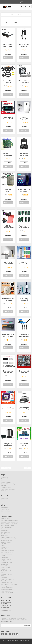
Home (13, 14)
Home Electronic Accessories (9, 540)
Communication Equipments (9, 586)
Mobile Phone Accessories (8, 580)
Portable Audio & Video (7, 527)
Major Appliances (6, 592)
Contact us (9, 2)
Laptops (3, 562)
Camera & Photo (6, 520)
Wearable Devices (6, 543)
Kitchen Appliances (6, 587)
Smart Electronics (6, 535)
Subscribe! (27, 627)
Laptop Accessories (7, 564)
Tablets (3, 557)
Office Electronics (6, 550)
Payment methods (6, 484)
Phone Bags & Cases (7, 584)
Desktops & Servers (7, 575)
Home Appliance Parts (7, 594)
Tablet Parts (5, 559)
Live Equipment (5, 533)
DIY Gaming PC (5, 577)
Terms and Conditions (7, 480)
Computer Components (8, 552)
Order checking (17, 2)
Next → (27, 468)
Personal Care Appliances (8, 591)
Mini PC (3, 574)
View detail (8, 54)
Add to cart (8, 58)
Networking (4, 570)
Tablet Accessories (6, 560)
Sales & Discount (6, 511)
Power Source (5, 548)
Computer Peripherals (7, 554)
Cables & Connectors (7, 572)
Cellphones (4, 579)
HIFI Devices (4, 532)
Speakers (4, 530)
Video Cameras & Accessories (9, 525)
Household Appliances (7, 589)
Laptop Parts (5, 565)
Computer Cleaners (7, 555)
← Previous (6, 468)
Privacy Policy (5, 478)
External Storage (6, 567)
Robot (3, 547)
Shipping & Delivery (6, 489)
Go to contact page (6, 612)
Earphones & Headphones (8, 538)
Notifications (5, 509)
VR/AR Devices (5, 545)
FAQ (2, 482)
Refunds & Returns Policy (8, 485)
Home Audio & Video (7, 528)
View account (26, 2)
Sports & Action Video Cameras (10, 523)
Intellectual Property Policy (8, 490)
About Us (4, 487)
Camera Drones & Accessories (9, 522)
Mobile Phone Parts (7, 582)
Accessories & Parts (7, 542)
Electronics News (6, 512)
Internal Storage (6, 569)
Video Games (5, 537)
